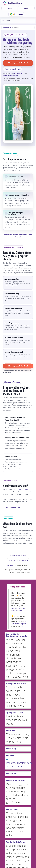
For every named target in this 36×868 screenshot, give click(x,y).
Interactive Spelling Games (16, 780)
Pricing (9, 8)
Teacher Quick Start (13, 69)
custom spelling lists (19, 624)
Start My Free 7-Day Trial (18, 63)
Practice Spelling (12, 809)
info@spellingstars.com (11, 76)
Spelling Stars (7, 27)
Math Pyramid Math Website (16, 683)
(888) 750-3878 (17, 74)
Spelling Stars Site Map (15, 712)
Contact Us (10, 755)
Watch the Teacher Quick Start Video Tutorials (18, 236)
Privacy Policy (11, 730)
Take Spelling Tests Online (15, 842)
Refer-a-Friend (11, 773)
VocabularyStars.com (20, 489)
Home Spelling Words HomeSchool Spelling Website (17, 635)
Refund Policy (11, 748)
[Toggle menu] (18, 21)
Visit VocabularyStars (13, 507)
